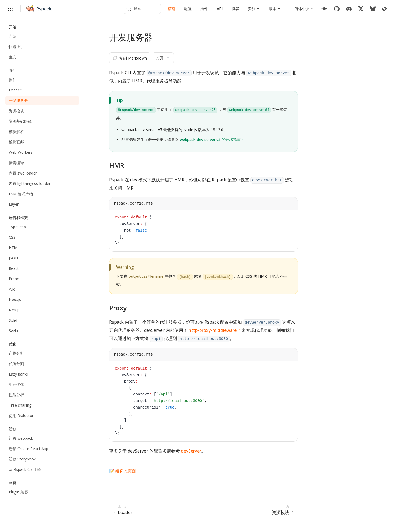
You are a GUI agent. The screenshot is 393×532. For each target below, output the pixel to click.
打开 (163, 58)
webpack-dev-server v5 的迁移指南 (210, 139)
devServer (191, 451)
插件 (204, 9)
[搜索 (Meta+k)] (142, 9)
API (220, 9)
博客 (235, 9)
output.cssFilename (146, 276)
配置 (188, 9)
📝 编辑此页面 (123, 471)
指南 (171, 9)
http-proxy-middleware (213, 330)
